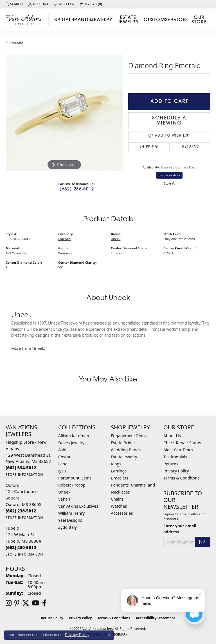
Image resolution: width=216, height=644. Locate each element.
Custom (154, 20)
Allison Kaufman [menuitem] (74, 436)
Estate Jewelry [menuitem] (124, 457)
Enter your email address (180, 529)
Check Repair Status (182, 443)
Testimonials (175, 457)
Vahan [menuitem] (64, 499)
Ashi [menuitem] (62, 450)
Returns (191, 147)
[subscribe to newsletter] (202, 542)
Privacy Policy (176, 471)
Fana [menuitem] (63, 464)
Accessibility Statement (155, 618)
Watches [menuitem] (119, 506)
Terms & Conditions (114, 618)
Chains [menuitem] (117, 499)
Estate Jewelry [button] (128, 20)
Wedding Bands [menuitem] (126, 450)
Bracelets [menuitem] (120, 478)
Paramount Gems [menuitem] (75, 478)
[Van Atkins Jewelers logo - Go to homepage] (26, 20)
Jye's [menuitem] (62, 471)
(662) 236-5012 (77, 189)
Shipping (149, 147)
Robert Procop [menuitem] (72, 485)
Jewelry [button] (102, 20)
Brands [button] (81, 20)
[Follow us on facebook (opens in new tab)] (44, 603)
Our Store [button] (199, 20)
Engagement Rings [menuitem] (129, 436)
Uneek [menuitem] (64, 492)
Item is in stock (169, 175)
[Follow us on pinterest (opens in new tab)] (17, 603)
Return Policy (52, 618)
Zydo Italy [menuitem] (67, 527)
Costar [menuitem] (64, 457)
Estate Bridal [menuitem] (123, 443)
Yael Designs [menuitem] (70, 520)
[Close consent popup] (109, 635)
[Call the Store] (21, 468)
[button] (14, 4)
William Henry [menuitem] (71, 513)
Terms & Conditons (181, 478)
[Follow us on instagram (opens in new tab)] (9, 603)
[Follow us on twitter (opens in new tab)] (26, 603)
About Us (172, 436)
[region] (64, 113)
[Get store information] (24, 475)
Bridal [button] (63, 20)
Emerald (16, 43)
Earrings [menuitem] (119, 471)
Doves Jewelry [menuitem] (71, 443)
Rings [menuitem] (116, 464)
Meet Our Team (178, 450)
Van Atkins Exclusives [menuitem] (78, 506)
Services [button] (177, 20)
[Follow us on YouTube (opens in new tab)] (36, 603)
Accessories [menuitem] (122, 513)
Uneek (116, 239)
